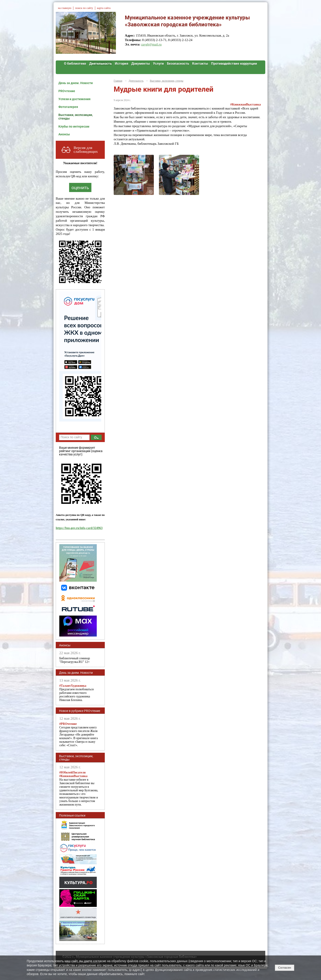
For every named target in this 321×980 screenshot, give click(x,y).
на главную (65, 8)
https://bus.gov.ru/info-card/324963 (79, 528)
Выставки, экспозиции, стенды (76, 117)
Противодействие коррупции (234, 64)
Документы (141, 64)
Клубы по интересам (74, 126)
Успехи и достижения (74, 99)
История (121, 64)
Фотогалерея (68, 107)
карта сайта (104, 8)
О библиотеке (75, 64)
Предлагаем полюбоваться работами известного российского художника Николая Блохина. (76, 693)
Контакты (200, 64)
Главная (118, 81)
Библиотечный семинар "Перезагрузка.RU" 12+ (75, 660)
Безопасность (178, 64)
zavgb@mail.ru (151, 44)
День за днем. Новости (76, 83)
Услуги (158, 64)
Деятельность (100, 64)
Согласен (284, 968)
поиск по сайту (84, 8)
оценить (80, 187)
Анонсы (64, 134)
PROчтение (67, 91)
